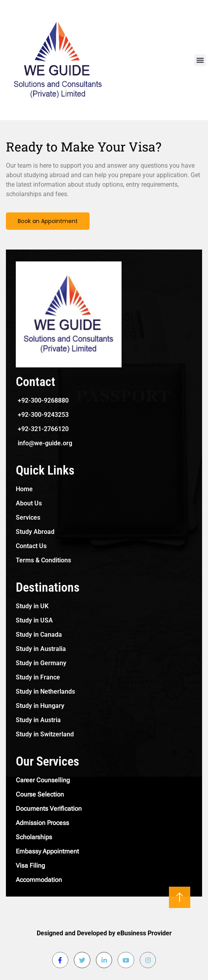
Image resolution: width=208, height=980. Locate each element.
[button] (200, 60)
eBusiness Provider (144, 933)
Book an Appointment (48, 221)
